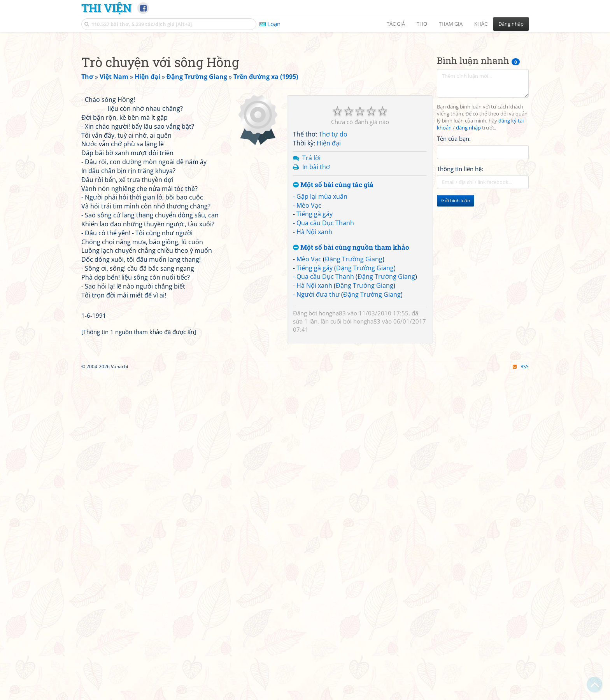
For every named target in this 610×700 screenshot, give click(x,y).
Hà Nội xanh (314, 450)
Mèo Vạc (309, 423)
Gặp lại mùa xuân (322, 414)
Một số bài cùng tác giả (333, 403)
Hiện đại (329, 361)
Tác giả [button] (396, 24)
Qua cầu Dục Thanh (325, 441)
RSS (521, 693)
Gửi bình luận (456, 309)
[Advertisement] (305, 91)
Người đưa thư (318, 512)
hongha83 (332, 531)
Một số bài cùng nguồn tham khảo (351, 465)
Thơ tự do (333, 352)
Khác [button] (481, 24)
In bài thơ (316, 385)
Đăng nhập (511, 24)
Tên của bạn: (454, 247)
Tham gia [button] (451, 24)
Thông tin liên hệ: (460, 278)
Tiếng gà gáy (315, 432)
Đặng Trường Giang (354, 477)
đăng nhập (468, 237)
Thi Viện (106, 8)
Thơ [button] (422, 24)
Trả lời (311, 376)
